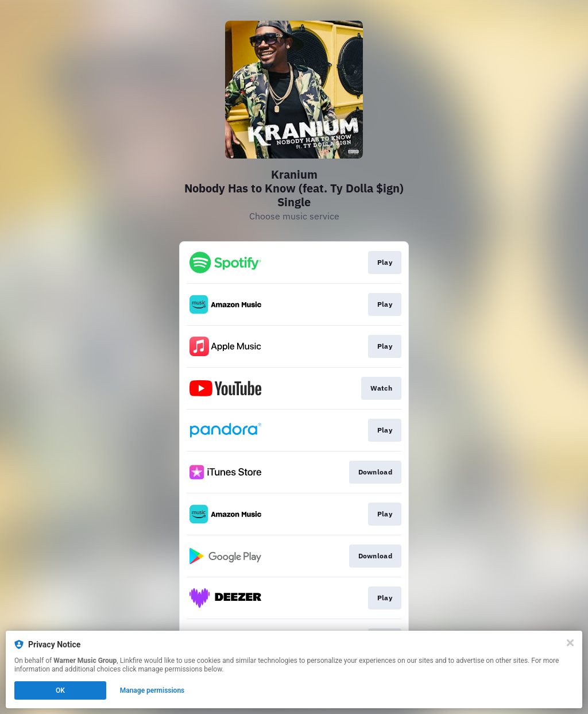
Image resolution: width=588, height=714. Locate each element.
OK (60, 690)
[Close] (570, 643)
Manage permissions (152, 690)
